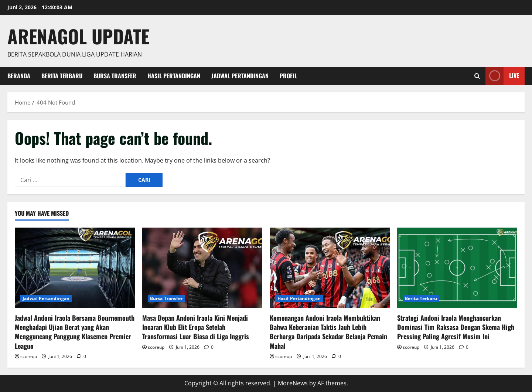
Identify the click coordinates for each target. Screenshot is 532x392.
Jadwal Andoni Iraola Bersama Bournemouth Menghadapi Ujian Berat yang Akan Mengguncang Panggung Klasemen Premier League (75, 332)
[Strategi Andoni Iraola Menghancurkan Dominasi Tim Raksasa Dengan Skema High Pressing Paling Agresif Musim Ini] (457, 268)
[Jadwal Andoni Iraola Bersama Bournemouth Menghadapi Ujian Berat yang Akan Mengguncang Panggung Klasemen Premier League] (75, 268)
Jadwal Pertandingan (240, 76)
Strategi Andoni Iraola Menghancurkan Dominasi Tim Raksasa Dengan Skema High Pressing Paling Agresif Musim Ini (456, 327)
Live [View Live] (502, 76)
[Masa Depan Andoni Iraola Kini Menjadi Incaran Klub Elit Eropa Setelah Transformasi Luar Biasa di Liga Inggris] (202, 268)
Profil (288, 76)
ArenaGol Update (78, 36)
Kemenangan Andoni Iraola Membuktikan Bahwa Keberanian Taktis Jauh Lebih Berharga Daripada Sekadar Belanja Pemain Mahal (328, 332)
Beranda (19, 76)
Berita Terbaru (62, 76)
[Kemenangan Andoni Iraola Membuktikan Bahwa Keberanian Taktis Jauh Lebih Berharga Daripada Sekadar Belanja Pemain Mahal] (330, 268)
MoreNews (293, 383)
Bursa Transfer (115, 76)
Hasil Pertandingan (174, 76)
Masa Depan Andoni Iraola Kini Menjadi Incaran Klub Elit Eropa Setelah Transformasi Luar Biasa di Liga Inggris (196, 327)
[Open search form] (477, 76)
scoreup (29, 356)
